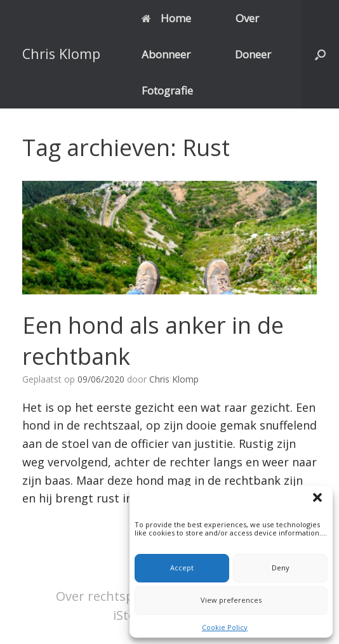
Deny (281, 568)
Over (247, 18)
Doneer (253, 54)
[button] (319, 499)
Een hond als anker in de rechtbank (153, 341)
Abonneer (166, 54)
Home (166, 18)
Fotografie (167, 90)
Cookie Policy (225, 627)
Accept (182, 568)
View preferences (231, 600)
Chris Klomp (174, 379)
